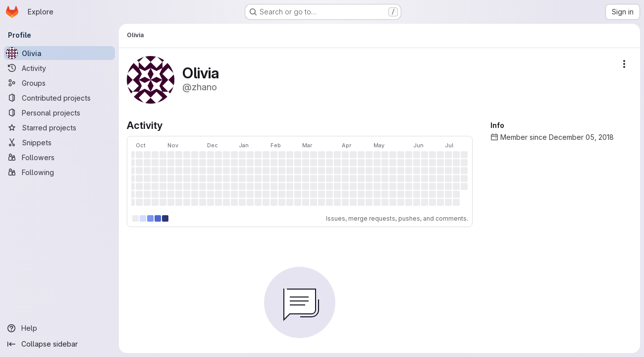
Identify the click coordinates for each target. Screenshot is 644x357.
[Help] (59, 328)
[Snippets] (59, 142)
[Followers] (59, 157)
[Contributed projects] (59, 98)
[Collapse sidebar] (59, 344)
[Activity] (59, 68)
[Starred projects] (59, 127)
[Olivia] (59, 53)
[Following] (59, 172)
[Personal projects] (59, 113)
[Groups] (59, 83)
